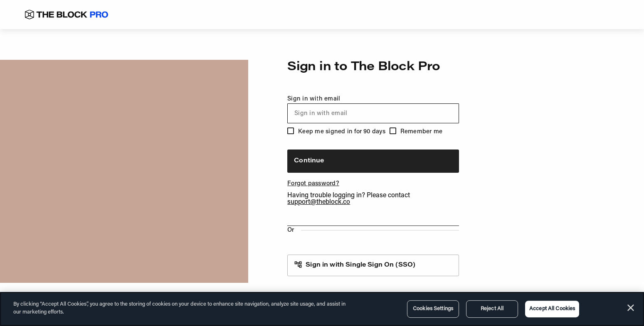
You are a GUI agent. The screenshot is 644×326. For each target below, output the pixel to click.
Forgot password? (313, 184)
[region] (322, 309)
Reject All (492, 309)
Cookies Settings (433, 309)
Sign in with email (373, 110)
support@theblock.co (319, 202)
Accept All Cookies (552, 309)
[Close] (631, 308)
